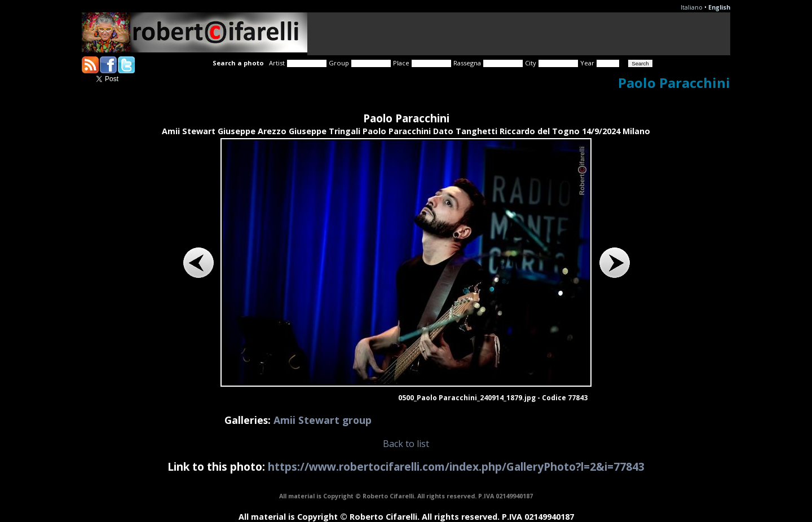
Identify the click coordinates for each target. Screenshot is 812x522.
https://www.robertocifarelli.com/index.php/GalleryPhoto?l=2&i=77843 (456, 466)
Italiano (692, 7)
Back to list (406, 444)
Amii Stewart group (323, 420)
